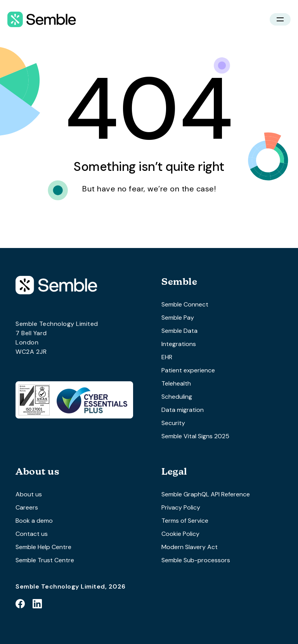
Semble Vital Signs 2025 (195, 436)
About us (29, 494)
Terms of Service (185, 521)
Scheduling (177, 397)
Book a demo (34, 521)
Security (173, 423)
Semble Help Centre (43, 547)
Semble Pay (178, 318)
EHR (167, 357)
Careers (27, 507)
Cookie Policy (180, 534)
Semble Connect (185, 304)
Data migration (183, 410)
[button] (280, 19)
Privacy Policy (181, 507)
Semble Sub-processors (196, 560)
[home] (42, 19)
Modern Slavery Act (190, 547)
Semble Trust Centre (45, 560)
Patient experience (188, 370)
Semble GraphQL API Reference (206, 494)
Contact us (32, 534)
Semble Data (179, 331)
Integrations (179, 344)
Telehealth (176, 383)
